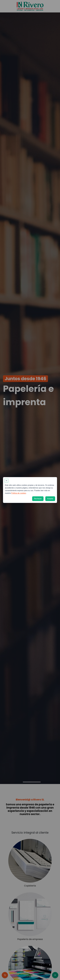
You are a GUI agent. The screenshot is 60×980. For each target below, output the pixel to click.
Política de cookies (19, 493)
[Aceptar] (50, 499)
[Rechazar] (38, 499)
